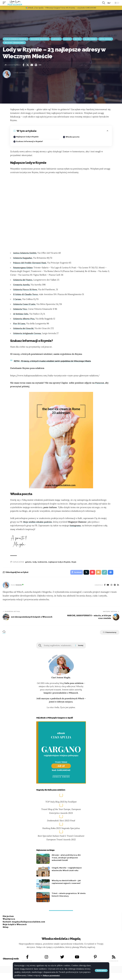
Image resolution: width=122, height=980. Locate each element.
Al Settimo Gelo (21, 314)
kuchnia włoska (40, 39)
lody (35, 562)
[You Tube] (107, 586)
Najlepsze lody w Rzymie (27, 137)
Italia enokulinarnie (16, 39)
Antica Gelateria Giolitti (25, 253)
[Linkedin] (118, 586)
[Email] (32, 65)
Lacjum (56, 39)
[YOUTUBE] (77, 958)
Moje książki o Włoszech (15, 926)
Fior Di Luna (19, 323)
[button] (101, 971)
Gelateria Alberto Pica (24, 319)
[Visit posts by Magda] (6, 586)
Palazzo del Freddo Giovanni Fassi (30, 263)
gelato (28, 562)
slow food (90, 39)
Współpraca (9, 920)
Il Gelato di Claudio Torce (26, 294)
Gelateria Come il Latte (25, 304)
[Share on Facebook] (23, 65)
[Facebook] (104, 586)
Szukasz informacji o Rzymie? (30, 141)
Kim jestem (8, 918)
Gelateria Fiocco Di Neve (26, 289)
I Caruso (17, 299)
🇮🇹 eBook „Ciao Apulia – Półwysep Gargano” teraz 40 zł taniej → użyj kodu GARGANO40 (61, 8)
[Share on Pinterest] (91, 573)
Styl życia (106, 39)
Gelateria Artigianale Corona (28, 333)
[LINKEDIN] (114, 958)
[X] (62, 958)
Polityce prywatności (52, 975)
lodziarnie (42, 562)
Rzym (77, 39)
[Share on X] (28, 65)
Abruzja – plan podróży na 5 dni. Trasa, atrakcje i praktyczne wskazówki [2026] (66, 859)
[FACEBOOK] (27, 958)
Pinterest (100, 383)
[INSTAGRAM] (46, 958)
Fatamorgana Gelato (23, 267)
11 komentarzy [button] (107, 633)
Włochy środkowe (14, 43)
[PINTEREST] (95, 958)
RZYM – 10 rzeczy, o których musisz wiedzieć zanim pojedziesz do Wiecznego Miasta (56, 361)
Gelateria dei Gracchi (24, 328)
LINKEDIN (114, 963)
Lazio (67, 39)
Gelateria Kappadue (23, 258)
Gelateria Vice (20, 309)
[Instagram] (111, 586)
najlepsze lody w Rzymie (59, 562)
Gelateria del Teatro (23, 280)
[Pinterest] (114, 586)
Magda (19, 586)
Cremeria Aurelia (22, 285)
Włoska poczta (73, 137)
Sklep (6, 929)
